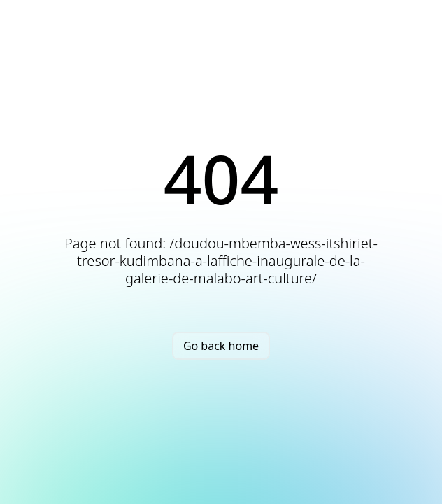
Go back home (221, 346)
